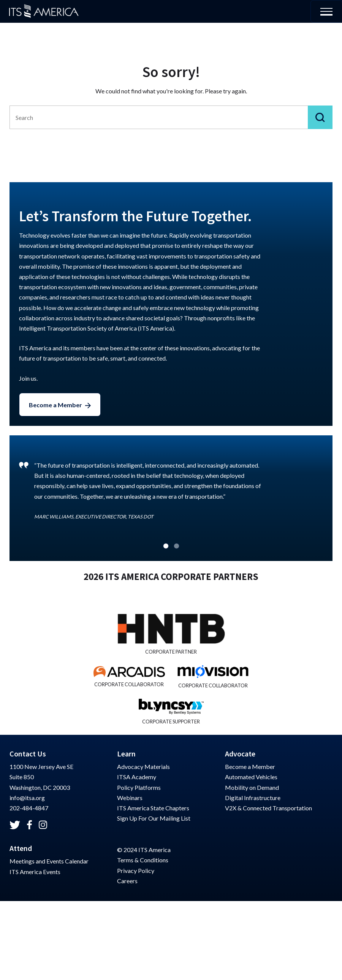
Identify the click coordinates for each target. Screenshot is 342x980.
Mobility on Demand (252, 787)
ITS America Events (35, 872)
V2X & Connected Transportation (268, 808)
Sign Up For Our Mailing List (154, 818)
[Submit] (320, 117)
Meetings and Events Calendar (49, 861)
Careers (127, 881)
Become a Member (55, 405)
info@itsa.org (27, 798)
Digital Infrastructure (253, 798)
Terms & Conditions (143, 860)
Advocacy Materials (143, 767)
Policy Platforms (139, 787)
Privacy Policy (136, 870)
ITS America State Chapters (153, 808)
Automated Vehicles (251, 777)
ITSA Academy (137, 777)
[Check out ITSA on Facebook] (29, 825)
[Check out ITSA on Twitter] (15, 825)
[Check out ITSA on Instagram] (43, 825)
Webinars (130, 798)
